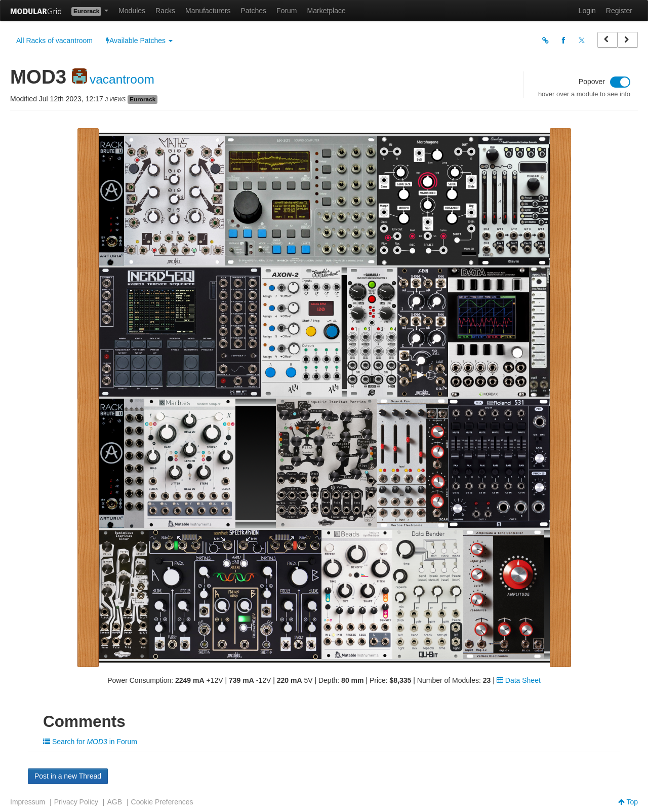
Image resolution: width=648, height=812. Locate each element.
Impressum (28, 802)
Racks (165, 11)
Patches (253, 11)
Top (628, 802)
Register (619, 11)
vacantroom (122, 79)
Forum (287, 11)
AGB (114, 802)
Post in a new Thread (68, 776)
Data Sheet (519, 680)
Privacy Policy (76, 802)
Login (587, 11)
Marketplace (327, 11)
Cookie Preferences (162, 802)
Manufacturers (208, 11)
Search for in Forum (90, 742)
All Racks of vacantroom (54, 41)
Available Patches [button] (139, 41)
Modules (132, 11)
